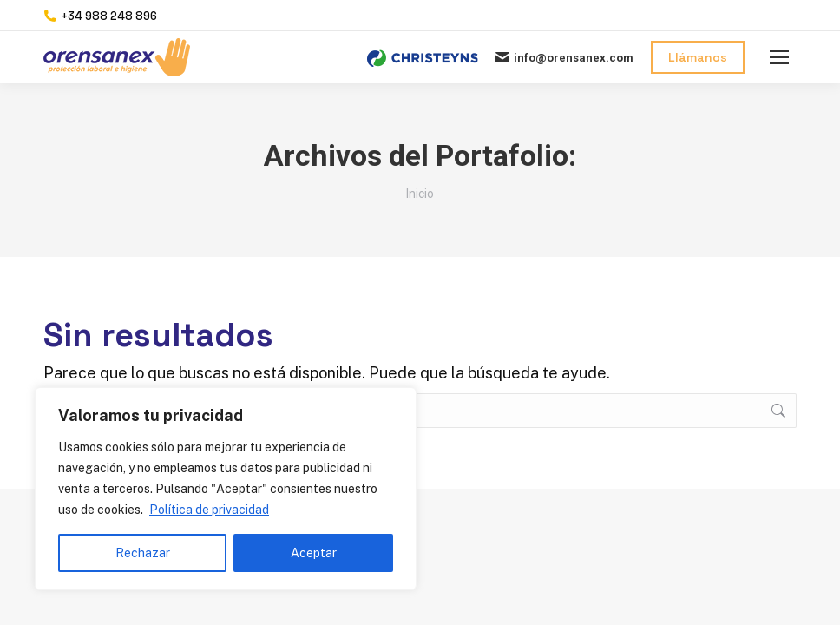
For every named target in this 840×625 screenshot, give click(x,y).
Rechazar (143, 553)
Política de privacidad (209, 510)
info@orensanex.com (564, 57)
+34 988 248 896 (100, 16)
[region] (226, 489)
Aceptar (314, 553)
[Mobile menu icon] (779, 57)
